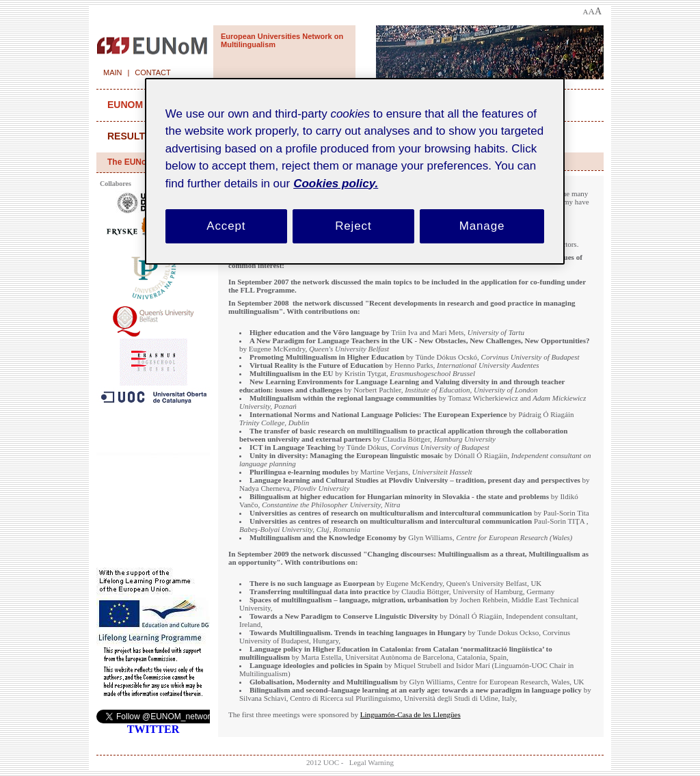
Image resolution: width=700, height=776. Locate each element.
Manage (482, 226)
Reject (353, 226)
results (129, 136)
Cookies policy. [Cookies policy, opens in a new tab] (336, 184)
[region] (355, 171)
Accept (226, 226)
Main (113, 72)
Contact (152, 72)
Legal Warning (372, 762)
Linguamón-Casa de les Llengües (410, 714)
